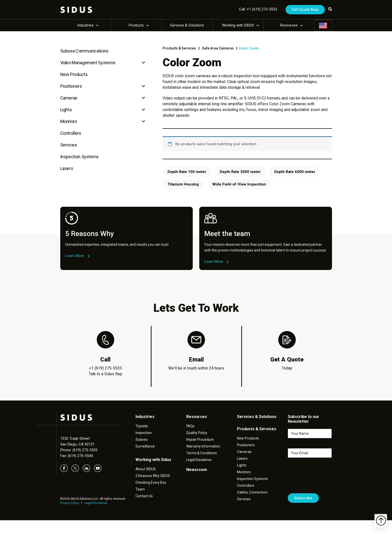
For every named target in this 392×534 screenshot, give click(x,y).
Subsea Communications (84, 51)
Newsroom (197, 470)
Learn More (75, 256)
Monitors (69, 121)
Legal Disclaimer (96, 503)
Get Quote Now (305, 9)
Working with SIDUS (238, 25)
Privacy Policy (70, 503)
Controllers (71, 133)
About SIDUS (146, 469)
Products (136, 25)
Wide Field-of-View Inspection (239, 184)
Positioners (71, 86)
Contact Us (144, 496)
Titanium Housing (183, 184)
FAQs (190, 426)
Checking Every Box (151, 482)
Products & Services (179, 48)
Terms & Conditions (202, 453)
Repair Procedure (200, 439)
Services (69, 145)
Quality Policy (197, 433)
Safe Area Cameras (218, 48)
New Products (74, 74)
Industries (85, 25)
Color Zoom (249, 48)
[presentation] (326, 477)
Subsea (141, 439)
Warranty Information (203, 446)
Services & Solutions (187, 25)
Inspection (144, 433)
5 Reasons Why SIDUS (153, 476)
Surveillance (145, 446)
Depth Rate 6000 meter (295, 172)
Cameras (69, 98)
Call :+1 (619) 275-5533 (258, 9)
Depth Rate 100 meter (187, 172)
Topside (142, 426)
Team (140, 489)
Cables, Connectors (252, 492)
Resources (289, 25)
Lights (66, 110)
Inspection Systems (80, 157)
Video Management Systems (88, 63)
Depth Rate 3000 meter (240, 172)
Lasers (67, 168)
